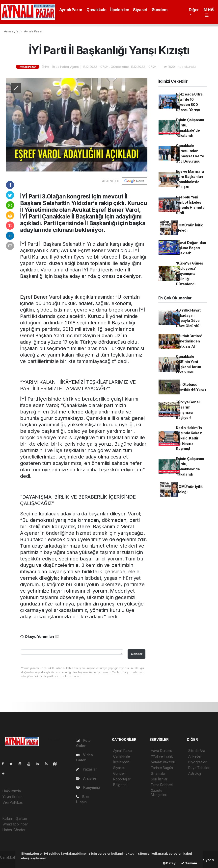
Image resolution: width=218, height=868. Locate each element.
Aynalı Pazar (71, 10)
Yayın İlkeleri (12, 797)
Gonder (137, 654)
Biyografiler (197, 762)
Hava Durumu (162, 751)
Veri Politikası (13, 802)
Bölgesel (120, 785)
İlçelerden (120, 10)
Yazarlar (86, 769)
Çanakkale (96, 10)
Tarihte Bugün (162, 768)
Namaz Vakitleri (163, 762)
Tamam (189, 863)
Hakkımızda (12, 791)
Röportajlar (122, 779)
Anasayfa (12, 31)
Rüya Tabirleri (199, 768)
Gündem (160, 10)
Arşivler (86, 778)
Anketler (195, 756)
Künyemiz (88, 787)
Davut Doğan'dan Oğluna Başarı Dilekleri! (191, 248)
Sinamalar (158, 773)
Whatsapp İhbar (15, 824)
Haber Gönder (14, 830)
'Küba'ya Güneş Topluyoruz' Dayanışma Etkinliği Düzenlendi (190, 274)
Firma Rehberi (162, 785)
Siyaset (140, 10)
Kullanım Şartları (15, 818)
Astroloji (194, 773)
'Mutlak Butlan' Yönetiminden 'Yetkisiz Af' (189, 341)
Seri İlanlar (159, 779)
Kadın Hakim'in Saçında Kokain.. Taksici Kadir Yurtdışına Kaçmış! (190, 438)
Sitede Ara (197, 751)
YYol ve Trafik (162, 756)
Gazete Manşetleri (159, 793)
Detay (169, 863)
